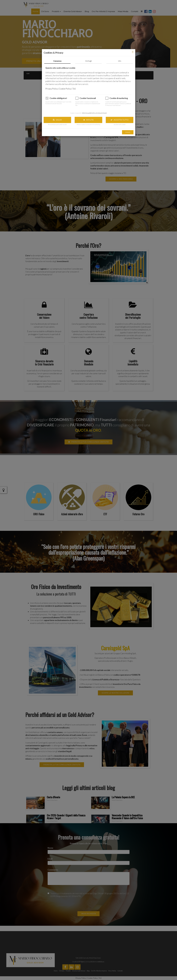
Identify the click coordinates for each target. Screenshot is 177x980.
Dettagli (88, 61)
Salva (57, 120)
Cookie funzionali (88, 98)
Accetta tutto (120, 120)
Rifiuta (88, 120)
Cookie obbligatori (58, 98)
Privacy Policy (52, 89)
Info (120, 61)
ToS (74, 89)
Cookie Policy (65, 89)
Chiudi (128, 132)
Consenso (57, 61)
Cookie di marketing (119, 98)
